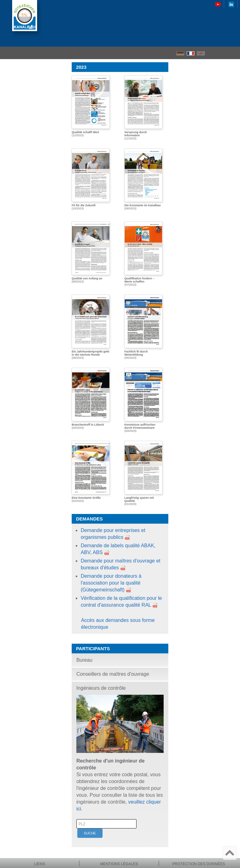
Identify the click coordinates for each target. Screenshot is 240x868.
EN (201, 53)
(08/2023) (91, 252)
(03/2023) (143, 400)
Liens (40, 864)
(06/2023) (91, 327)
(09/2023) (143, 179)
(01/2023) (143, 473)
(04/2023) (91, 399)
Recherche (223, 53)
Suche (90, 833)
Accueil (212, 53)
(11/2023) (143, 108)
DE (180, 53)
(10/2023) (91, 179)
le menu (233, 53)
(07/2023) (143, 254)
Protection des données (199, 864)
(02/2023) (91, 472)
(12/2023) (91, 106)
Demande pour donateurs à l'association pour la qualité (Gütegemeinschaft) (111, 583)
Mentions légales (119, 864)
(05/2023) (143, 327)
